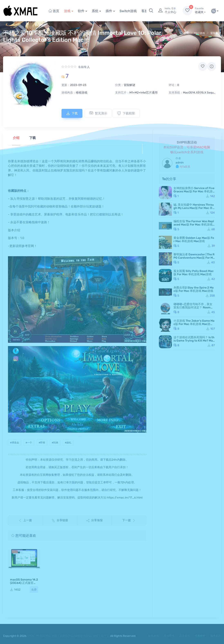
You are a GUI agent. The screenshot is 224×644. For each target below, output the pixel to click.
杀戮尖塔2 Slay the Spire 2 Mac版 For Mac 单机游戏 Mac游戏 (194, 289)
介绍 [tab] (16, 138)
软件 (81, 11)
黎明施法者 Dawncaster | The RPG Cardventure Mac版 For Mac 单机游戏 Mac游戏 (194, 258)
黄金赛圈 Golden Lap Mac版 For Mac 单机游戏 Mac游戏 (194, 240)
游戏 (67, 11)
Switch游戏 (128, 11)
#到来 (55, 443)
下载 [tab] (32, 138)
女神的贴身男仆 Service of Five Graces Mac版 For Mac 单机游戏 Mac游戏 (194, 191)
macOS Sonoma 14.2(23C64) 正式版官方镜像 (24, 583)
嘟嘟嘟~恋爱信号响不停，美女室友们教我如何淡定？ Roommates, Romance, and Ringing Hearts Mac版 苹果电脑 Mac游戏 (194, 309)
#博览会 (15, 443)
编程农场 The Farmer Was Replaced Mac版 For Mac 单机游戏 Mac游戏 (194, 225)
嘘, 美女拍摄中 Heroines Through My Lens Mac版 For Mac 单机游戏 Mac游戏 (194, 208)
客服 (145, 11)
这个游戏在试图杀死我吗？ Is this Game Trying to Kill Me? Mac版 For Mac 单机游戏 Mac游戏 (194, 341)
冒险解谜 (216, 33)
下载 (72, 113)
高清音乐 (185, 636)
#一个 (29, 443)
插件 (109, 11)
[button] (151, 11)
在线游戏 (153, 636)
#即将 (42, 443)
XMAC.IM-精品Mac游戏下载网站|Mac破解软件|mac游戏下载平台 (68, 636)
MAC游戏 (199, 33)
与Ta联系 (183, 166)
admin (180, 163)
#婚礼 (68, 443)
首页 (54, 11)
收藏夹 (200, 10)
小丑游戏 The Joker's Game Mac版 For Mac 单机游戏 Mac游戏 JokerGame (194, 324)
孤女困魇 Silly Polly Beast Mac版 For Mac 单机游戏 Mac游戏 (194, 273)
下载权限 (126, 113)
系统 (95, 11)
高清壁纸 (169, 636)
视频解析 (200, 636)
